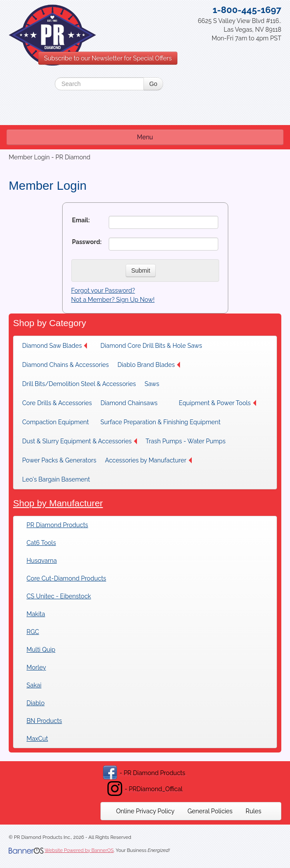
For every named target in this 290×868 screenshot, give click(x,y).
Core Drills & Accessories (57, 403)
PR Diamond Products (57, 525)
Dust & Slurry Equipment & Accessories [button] (80, 441)
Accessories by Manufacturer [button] (148, 460)
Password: (87, 242)
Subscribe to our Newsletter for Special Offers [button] (108, 58)
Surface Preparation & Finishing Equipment (160, 422)
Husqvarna (42, 561)
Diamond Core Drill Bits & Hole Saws (151, 346)
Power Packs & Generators (59, 460)
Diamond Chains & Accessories (65, 365)
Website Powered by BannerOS (79, 850)
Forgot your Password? (103, 290)
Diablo (35, 703)
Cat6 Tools (41, 543)
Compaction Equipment (55, 422)
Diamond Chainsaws (129, 403)
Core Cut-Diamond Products (66, 578)
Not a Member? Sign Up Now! (113, 300)
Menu (145, 137)
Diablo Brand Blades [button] (149, 365)
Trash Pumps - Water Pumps (186, 441)
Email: (81, 220)
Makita (36, 614)
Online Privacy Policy (145, 811)
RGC (33, 632)
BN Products (44, 721)
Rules (253, 811)
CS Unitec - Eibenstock (59, 596)
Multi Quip (41, 650)
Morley (36, 667)
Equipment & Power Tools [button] (217, 403)
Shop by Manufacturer (58, 503)
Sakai (34, 685)
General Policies (210, 811)
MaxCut (37, 739)
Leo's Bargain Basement (56, 479)
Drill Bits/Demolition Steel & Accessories (79, 384)
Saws (152, 384)
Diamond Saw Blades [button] (55, 346)
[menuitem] (57, 346)
